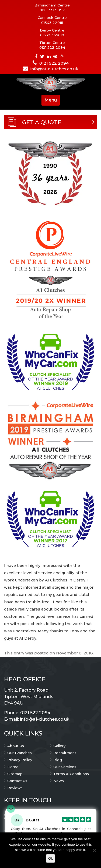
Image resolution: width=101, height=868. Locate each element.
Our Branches (20, 753)
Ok (50, 858)
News (59, 781)
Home (13, 767)
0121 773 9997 (52, 10)
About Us (16, 746)
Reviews (15, 788)
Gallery (59, 746)
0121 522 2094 (52, 47)
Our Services (65, 767)
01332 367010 (52, 35)
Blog (58, 760)
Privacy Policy (20, 760)
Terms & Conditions (71, 774)
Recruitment (65, 753)
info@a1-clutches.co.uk (55, 69)
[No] (94, 850)
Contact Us (17, 781)
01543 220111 (52, 23)
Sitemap (15, 774)
